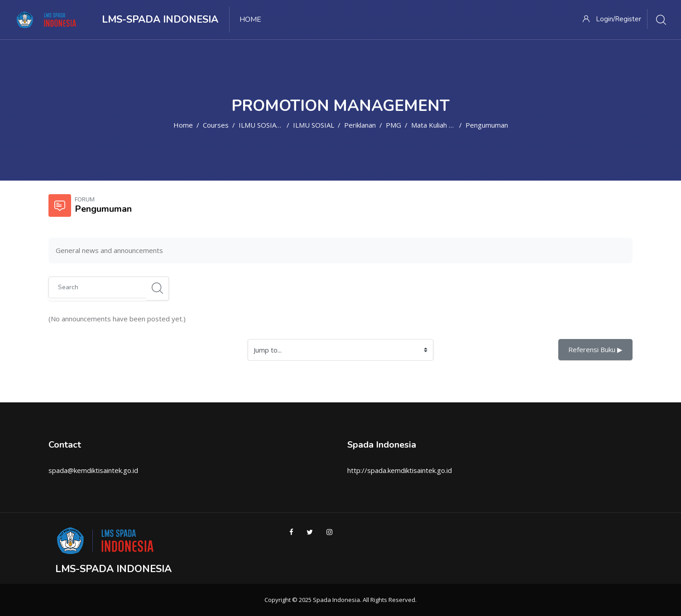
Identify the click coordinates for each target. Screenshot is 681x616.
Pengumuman (487, 125)
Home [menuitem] (250, 19)
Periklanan (360, 125)
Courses (216, 125)
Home (183, 125)
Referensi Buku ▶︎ (595, 349)
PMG (393, 125)
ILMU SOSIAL (314, 125)
